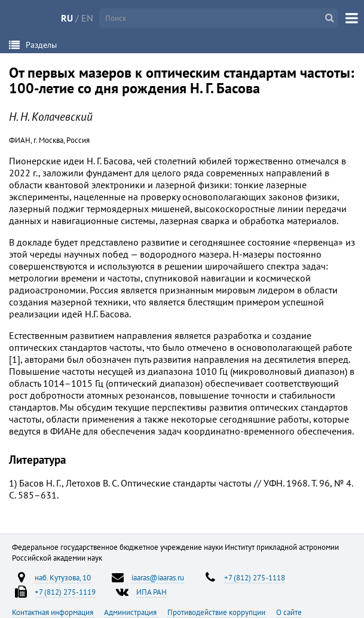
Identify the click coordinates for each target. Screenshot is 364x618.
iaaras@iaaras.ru (158, 577)
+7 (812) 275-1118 (255, 577)
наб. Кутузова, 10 (63, 577)
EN (87, 18)
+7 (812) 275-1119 (65, 592)
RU (67, 18)
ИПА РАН (152, 592)
